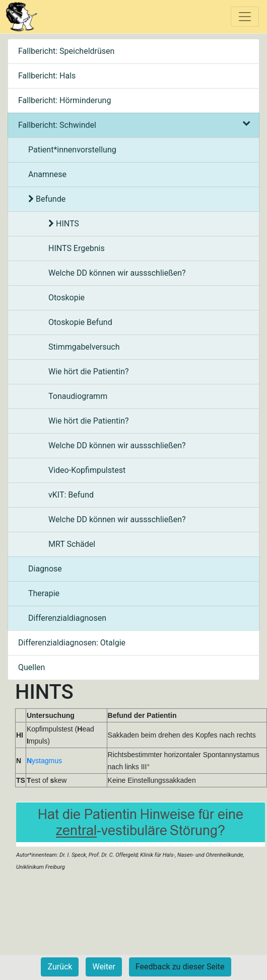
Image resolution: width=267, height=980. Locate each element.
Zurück (60, 967)
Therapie (44, 593)
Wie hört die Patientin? (89, 372)
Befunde (47, 199)
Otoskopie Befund (80, 322)
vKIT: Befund (71, 495)
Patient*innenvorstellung (72, 150)
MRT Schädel (72, 544)
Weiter (104, 967)
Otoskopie (66, 298)
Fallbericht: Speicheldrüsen (66, 51)
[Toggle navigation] (245, 17)
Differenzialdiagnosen (67, 618)
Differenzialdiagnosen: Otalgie (72, 643)
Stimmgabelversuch (84, 347)
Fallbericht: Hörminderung (64, 100)
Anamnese (47, 174)
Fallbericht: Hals (47, 76)
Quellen (31, 667)
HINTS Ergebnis (77, 248)
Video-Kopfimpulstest (87, 470)
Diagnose (45, 569)
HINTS (64, 224)
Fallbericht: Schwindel (133, 125)
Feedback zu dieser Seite (180, 967)
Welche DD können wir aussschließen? (117, 273)
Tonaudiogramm (78, 396)
